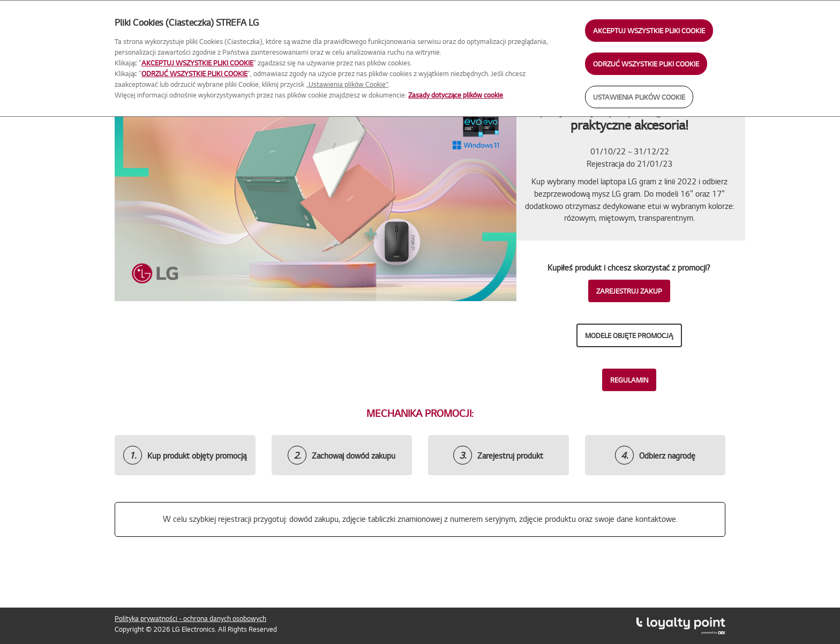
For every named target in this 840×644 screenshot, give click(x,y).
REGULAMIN (629, 380)
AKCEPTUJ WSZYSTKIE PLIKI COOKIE (649, 31)
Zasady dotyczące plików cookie (456, 95)
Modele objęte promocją (629, 335)
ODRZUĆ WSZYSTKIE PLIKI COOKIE (646, 64)
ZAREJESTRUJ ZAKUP (629, 291)
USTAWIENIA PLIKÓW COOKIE (639, 97)
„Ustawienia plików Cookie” (347, 84)
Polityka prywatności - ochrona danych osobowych (190, 618)
